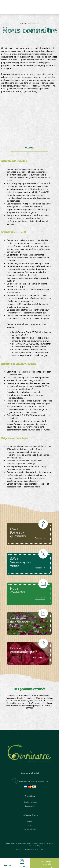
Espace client (30, 806)
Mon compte (22, 863)
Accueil (23, 24)
